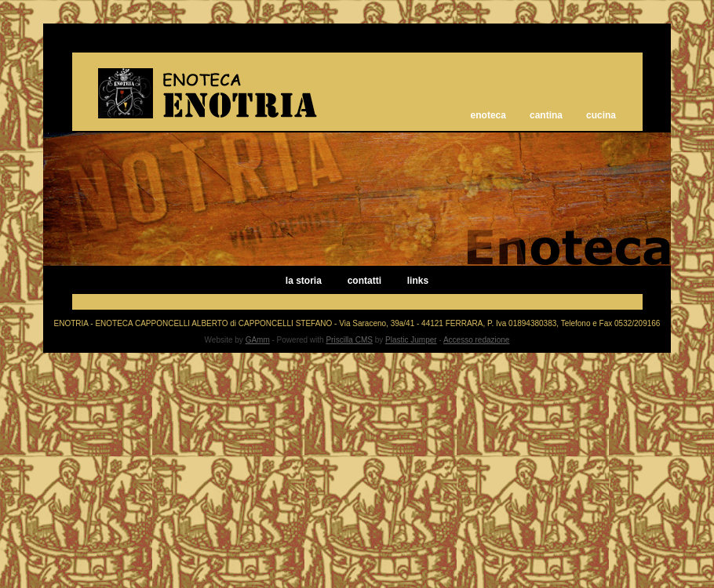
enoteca (488, 115)
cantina (546, 115)
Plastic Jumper (411, 340)
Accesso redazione (477, 340)
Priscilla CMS (349, 340)
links (418, 281)
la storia (304, 281)
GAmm (258, 340)
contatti (364, 281)
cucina (601, 115)
